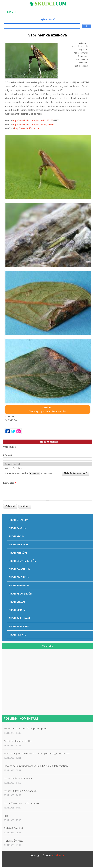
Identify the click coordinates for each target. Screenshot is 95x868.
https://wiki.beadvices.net (18, 778)
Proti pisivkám (18, 545)
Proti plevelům (19, 626)
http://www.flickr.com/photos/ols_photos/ (33, 124)
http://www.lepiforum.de (27, 128)
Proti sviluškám (19, 618)
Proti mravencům (21, 594)
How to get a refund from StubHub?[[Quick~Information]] (37, 766)
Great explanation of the (18, 741)
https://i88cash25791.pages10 (21, 791)
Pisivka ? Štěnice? (14, 828)
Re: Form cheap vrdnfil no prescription (26, 729)
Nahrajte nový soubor (17, 473)
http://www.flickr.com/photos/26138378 (33, 120)
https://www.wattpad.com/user (22, 803)
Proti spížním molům (23, 561)
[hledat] (42, 26)
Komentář (10, 483)
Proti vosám (17, 602)
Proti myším (17, 536)
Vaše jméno (10, 447)
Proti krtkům (18, 553)
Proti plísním (18, 635)
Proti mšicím (17, 610)
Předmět (8, 455)
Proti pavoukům (20, 569)
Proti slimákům (19, 585)
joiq (6, 816)
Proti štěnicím (18, 520)
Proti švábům (18, 528)
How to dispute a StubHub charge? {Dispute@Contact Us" (37, 754)
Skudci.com (59, 855)
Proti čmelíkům (19, 577)
